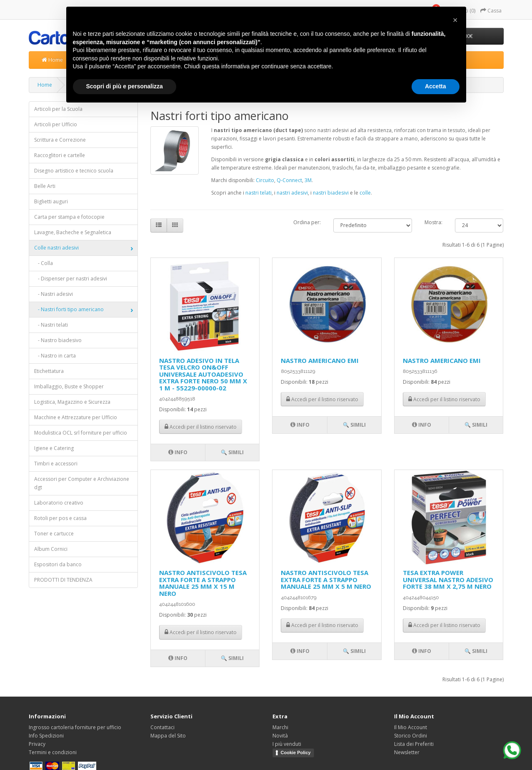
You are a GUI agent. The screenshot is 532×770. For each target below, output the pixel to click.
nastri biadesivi (331, 193)
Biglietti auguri (51, 201)
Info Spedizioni (46, 736)
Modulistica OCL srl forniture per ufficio (81, 433)
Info (178, 452)
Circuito (265, 180)
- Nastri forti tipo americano (69, 309)
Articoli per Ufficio (56, 124)
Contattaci (162, 727)
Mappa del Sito (168, 736)
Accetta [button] (436, 86)
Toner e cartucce (54, 534)
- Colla (44, 263)
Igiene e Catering (54, 448)
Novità (280, 736)
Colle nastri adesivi (56, 248)
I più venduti (287, 744)
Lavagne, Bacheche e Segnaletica (73, 232)
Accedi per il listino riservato (201, 427)
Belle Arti (45, 186)
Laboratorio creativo (59, 503)
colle (365, 193)
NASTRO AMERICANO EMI (320, 360)
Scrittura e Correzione (60, 140)
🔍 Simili (232, 452)
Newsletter (407, 752)
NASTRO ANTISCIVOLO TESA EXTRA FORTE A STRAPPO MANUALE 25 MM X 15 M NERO (203, 583)
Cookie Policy (296, 752)
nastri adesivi (292, 193)
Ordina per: (307, 222)
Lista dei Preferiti (414, 744)
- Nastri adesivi (54, 294)
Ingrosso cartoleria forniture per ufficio (75, 727)
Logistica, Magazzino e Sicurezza (72, 402)
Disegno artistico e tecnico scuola (74, 171)
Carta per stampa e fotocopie (69, 217)
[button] (455, 20)
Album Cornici (51, 549)
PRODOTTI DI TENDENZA (63, 580)
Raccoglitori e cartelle (60, 155)
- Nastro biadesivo (58, 340)
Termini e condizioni (53, 752)
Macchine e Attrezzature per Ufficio (76, 417)
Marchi (280, 727)
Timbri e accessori (56, 464)
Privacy (37, 744)
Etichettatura (49, 371)
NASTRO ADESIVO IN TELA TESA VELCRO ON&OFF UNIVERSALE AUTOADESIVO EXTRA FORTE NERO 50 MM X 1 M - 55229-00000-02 (203, 374)
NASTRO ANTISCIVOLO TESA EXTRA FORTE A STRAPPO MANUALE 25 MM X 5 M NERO (326, 579)
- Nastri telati (51, 325)
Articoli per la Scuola (58, 109)
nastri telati (259, 193)
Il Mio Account (411, 727)
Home (52, 60)
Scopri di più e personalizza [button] (125, 86)
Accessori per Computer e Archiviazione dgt (82, 483)
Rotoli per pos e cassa (60, 518)
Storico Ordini (411, 736)
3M (308, 180)
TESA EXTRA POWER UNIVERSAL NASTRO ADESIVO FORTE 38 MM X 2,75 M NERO (448, 579)
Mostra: (433, 222)
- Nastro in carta (55, 356)
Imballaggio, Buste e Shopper (69, 386)
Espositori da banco (58, 564)
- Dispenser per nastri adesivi (71, 279)
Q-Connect (289, 180)
